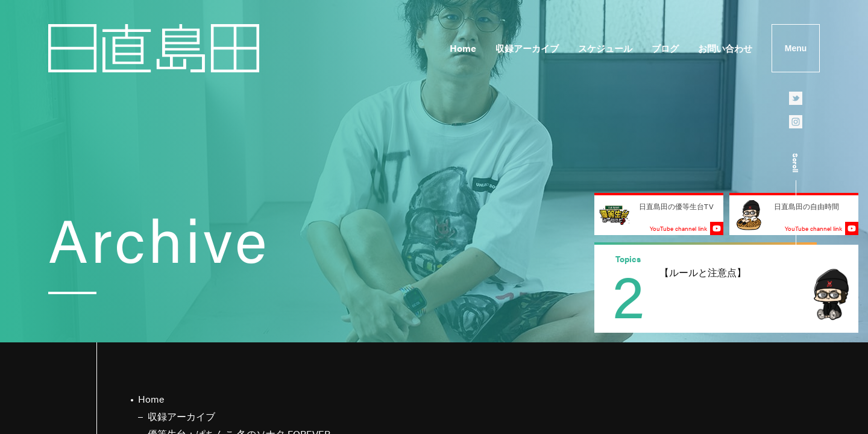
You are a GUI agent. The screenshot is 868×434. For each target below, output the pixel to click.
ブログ (665, 48)
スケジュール (605, 48)
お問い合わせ (725, 48)
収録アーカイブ (527, 48)
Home (463, 48)
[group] (726, 289)
